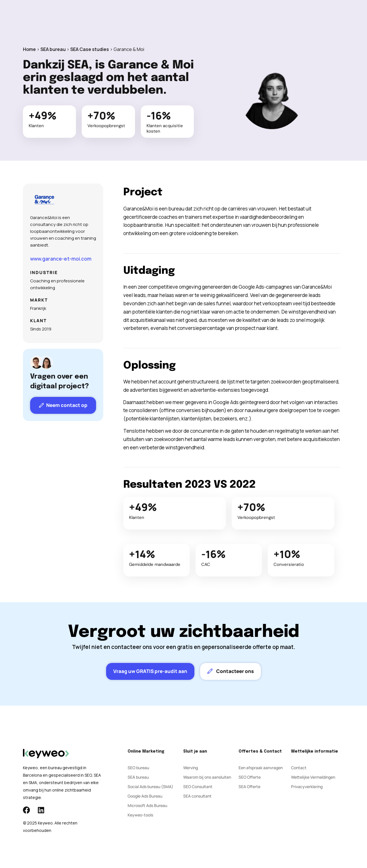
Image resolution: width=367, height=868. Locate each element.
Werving (191, 768)
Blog (219, 17)
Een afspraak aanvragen (261, 768)
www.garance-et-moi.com (61, 259)
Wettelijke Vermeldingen (313, 777)
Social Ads (169, 17)
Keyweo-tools (140, 815)
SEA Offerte (249, 787)
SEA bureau (53, 49)
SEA (145, 17)
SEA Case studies (90, 49)
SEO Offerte (250, 777)
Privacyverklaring (307, 787)
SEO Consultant (198, 787)
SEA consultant (197, 796)
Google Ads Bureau (145, 796)
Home (29, 49)
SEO (127, 17)
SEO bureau (138, 768)
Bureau (197, 17)
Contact (242, 17)
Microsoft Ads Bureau (147, 805)
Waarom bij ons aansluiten (207, 777)
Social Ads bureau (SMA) (150, 787)
